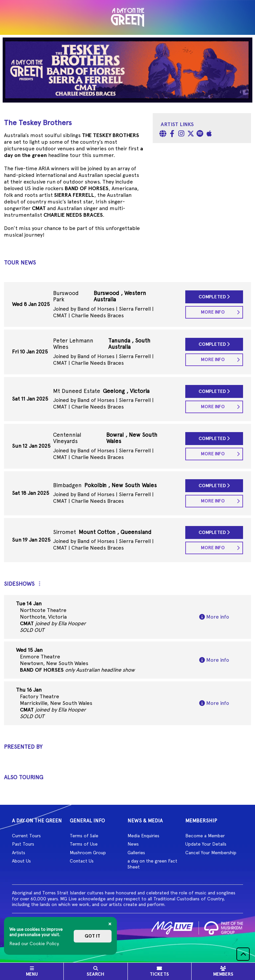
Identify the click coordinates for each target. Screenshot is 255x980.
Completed (214, 297)
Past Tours (23, 844)
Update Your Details (206, 844)
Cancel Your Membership (211, 853)
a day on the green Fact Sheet (152, 864)
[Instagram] (181, 134)
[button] (243, 954)
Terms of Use (84, 844)
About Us (21, 861)
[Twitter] (191, 134)
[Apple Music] (209, 134)
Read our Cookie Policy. (34, 943)
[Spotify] (200, 134)
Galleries (136, 853)
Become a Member (205, 836)
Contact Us (82, 861)
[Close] (110, 924)
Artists (19, 853)
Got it (92, 936)
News (133, 844)
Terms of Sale (84, 836)
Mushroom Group (88, 853)
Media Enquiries (143, 836)
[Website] (163, 134)
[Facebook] (172, 134)
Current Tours (26, 836)
